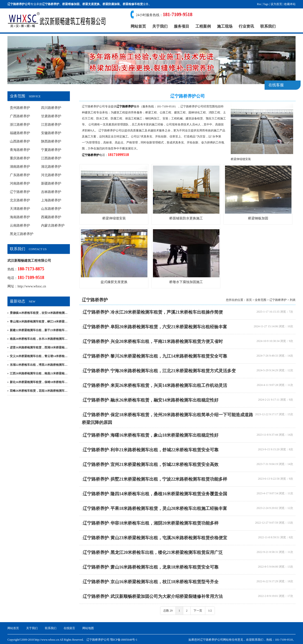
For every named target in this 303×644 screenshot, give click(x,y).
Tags (266, 4)
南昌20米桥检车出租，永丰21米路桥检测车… (39, 339)
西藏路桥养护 (51, 217)
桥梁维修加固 (71, 4)
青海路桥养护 (20, 150)
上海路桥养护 (51, 200)
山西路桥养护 (20, 141)
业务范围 (261, 300)
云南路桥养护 (20, 226)
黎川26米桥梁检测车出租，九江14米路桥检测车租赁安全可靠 (169, 356)
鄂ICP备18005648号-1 (124, 640)
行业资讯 (246, 26)
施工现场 (225, 26)
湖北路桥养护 (51, 167)
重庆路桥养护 (20, 158)
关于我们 (160, 26)
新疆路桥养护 (51, 183)
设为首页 (276, 4)
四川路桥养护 (51, 108)
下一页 (198, 611)
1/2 (210, 611)
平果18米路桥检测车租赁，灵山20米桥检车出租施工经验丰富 (169, 508)
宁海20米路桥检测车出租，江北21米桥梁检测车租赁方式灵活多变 (173, 371)
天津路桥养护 (20, 209)
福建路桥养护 (20, 133)
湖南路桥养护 (20, 167)
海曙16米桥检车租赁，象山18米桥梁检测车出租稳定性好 (164, 435)
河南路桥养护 (20, 183)
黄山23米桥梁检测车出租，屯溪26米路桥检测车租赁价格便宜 (169, 538)
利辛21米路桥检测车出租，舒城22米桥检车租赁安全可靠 (164, 450)
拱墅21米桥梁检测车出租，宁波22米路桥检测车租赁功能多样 (169, 479)
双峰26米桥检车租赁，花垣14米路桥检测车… (39, 391)
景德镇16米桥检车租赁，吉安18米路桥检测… (39, 313)
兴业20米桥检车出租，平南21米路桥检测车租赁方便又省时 (167, 341)
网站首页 (138, 26)
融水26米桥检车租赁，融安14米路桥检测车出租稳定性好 (164, 400)
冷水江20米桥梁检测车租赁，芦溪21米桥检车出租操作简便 (167, 312)
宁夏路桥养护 (51, 150)
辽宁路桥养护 (51, 4)
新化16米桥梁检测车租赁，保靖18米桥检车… (39, 382)
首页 (249, 300)
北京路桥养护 (20, 200)
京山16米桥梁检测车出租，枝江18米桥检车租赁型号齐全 (164, 582)
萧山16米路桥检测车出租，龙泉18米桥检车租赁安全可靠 (164, 567)
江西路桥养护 (51, 158)
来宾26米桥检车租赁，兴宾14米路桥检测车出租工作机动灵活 (169, 385)
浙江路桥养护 (20, 125)
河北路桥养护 (51, 175)
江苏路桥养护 (51, 125)
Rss (259, 4)
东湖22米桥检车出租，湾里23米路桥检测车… (39, 365)
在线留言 (69, 628)
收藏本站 (290, 4)
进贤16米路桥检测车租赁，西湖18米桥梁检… (39, 347)
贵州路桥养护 (20, 108)
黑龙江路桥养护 (22, 234)
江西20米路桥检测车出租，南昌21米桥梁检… (39, 373)
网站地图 (88, 628)
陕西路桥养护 (51, 141)
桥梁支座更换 (91, 4)
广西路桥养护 (20, 116)
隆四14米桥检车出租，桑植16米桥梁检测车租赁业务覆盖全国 (169, 494)
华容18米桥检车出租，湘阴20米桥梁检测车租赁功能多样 (164, 523)
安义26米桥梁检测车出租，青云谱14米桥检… (39, 356)
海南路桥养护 (20, 217)
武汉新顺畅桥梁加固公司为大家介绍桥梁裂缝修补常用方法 (167, 596)
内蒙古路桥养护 (53, 226)
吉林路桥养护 (51, 192)
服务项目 (182, 26)
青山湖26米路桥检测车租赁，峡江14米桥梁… (39, 322)
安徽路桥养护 (51, 133)
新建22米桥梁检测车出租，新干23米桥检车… (39, 330)
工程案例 (203, 26)
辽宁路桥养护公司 (93, 106)
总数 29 (168, 611)
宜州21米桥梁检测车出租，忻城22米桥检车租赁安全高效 (164, 464)
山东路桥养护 (51, 209)
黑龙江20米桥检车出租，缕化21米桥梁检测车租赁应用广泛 (167, 552)
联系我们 (268, 26)
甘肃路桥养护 (51, 116)
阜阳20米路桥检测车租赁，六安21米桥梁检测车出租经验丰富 (169, 327)
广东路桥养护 (20, 175)
